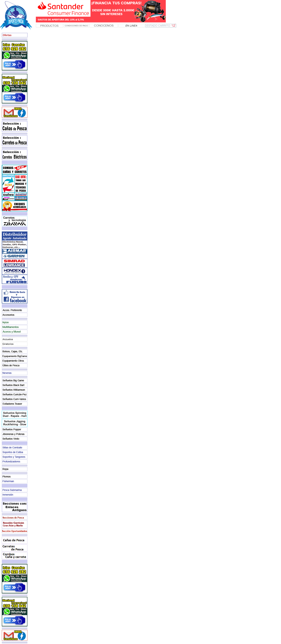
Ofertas (7, 35)
